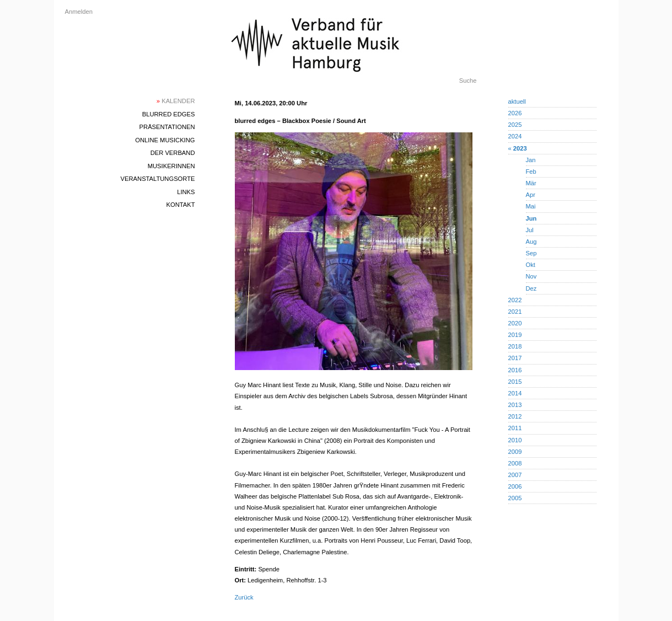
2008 (515, 463)
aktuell (517, 101)
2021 (515, 312)
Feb (531, 172)
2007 (515, 475)
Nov (531, 276)
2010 (515, 440)
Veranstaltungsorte (158, 179)
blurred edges (169, 114)
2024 (515, 136)
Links (186, 192)
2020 (515, 323)
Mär (531, 183)
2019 (515, 335)
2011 (515, 428)
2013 (515, 405)
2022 (515, 300)
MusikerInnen (171, 166)
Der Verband (173, 153)
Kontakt (180, 205)
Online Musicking (165, 140)
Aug (531, 242)
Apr (531, 195)
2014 (515, 393)
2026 (515, 113)
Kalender (176, 101)
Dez (531, 288)
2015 (515, 382)
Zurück (244, 597)
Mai (531, 206)
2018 (515, 346)
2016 (515, 370)
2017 (515, 358)
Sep (531, 253)
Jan (531, 160)
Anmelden (79, 12)
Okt (531, 265)
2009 (515, 452)
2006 (515, 486)
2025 (515, 125)
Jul (530, 230)
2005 (515, 498)
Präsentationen (167, 127)
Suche (468, 81)
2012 (515, 416)
